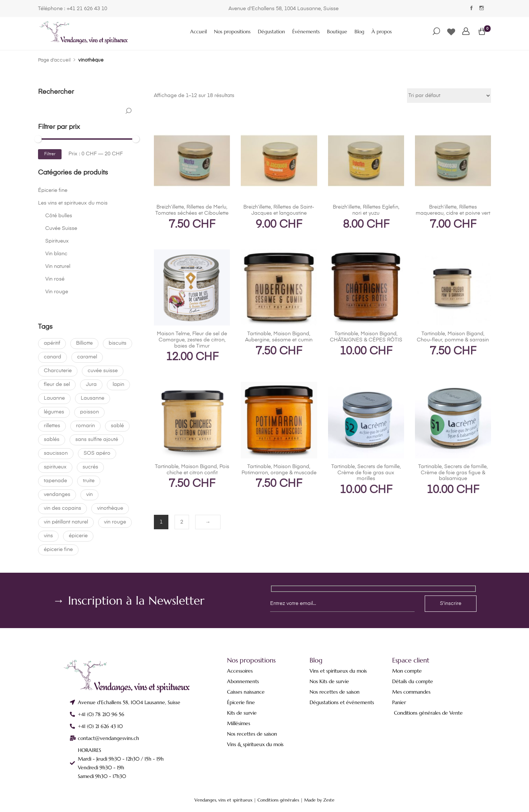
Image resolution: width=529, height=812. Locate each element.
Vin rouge (57, 292)
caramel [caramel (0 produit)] (87, 357)
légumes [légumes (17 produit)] (54, 412)
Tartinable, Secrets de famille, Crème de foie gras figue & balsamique (453, 473)
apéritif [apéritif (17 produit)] (52, 343)
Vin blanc (56, 254)
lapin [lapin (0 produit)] (118, 384)
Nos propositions (232, 31)
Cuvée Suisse (61, 228)
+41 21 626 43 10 (87, 9)
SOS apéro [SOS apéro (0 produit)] (97, 453)
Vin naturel (58, 266)
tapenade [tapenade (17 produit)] (55, 481)
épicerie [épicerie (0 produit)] (78, 536)
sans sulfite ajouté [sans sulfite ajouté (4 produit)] (97, 439)
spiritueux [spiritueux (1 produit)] (55, 467)
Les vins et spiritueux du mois (73, 203)
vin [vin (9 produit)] (89, 495)
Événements (306, 31)
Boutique (337, 31)
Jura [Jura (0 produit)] (91, 384)
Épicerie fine (53, 190)
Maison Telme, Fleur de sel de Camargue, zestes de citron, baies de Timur (192, 340)
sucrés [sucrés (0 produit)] (90, 467)
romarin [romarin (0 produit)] (85, 426)
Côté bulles (59, 216)
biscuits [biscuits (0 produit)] (117, 343)
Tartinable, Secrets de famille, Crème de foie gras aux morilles (366, 473)
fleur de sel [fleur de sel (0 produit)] (57, 384)
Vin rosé (55, 279)
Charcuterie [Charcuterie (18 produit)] (58, 371)
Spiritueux (57, 241)
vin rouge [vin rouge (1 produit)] (115, 522)
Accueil (198, 31)
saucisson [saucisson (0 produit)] (56, 453)
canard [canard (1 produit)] (53, 357)
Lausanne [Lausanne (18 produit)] (93, 398)
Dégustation (271, 31)
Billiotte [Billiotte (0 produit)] (84, 343)
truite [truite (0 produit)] (89, 481)
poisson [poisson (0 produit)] (89, 412)
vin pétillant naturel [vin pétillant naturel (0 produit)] (66, 522)
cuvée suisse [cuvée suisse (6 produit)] (103, 371)
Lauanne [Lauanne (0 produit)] (54, 398)
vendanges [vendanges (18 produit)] (57, 495)
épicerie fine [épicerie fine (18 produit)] (58, 550)
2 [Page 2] (182, 522)
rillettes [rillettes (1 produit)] (52, 426)
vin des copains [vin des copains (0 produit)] (62, 508)
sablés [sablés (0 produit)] (52, 439)
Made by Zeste (319, 800)
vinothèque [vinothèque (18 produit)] (110, 508)
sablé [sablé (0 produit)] (117, 426)
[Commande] (449, 96)
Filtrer (50, 154)
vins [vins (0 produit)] (48, 536)
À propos (382, 31)
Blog (359, 31)
